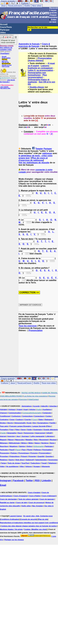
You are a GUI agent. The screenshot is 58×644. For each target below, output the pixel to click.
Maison (11, 440)
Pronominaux (24, 453)
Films (49, 426)
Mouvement (44, 440)
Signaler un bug (7, 65)
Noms (52, 443)
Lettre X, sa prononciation (40, 70)
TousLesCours (15, 6)
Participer (5, 30)
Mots (36, 440)
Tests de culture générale (28, 499)
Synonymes (53, 460)
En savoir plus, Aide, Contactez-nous (38, 516)
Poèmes (14, 453)
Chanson (4, 413)
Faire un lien (6, 66)
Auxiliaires (47, 409)
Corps (12, 420)
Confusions (16, 416)
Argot (26, 409)
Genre (23, 430)
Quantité (41, 456)
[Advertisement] (38, 352)
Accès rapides (6, 58)
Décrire (10, 423)
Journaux (25, 436)
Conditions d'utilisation (10, 519)
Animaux (12, 409)
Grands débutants (51, 430)
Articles (32, 409)
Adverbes (53, 406)
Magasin (3, 440)
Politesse (37, 450)
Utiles (3, 33)
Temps (4, 463)
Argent (19, 409)
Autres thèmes (36, 61)
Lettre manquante (37, 436)
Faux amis (4, 426)
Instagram (6, 481)
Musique (53, 440)
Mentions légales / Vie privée (11, 529)
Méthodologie (14, 443)
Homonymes (29, 433)
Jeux (3, 6)
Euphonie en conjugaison (40, 68)
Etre (35, 423)
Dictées (3, 423)
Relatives (4, 460)
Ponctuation (47, 450)
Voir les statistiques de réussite (34, 163)
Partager (48, 149)
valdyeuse (47, 153)
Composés (47, 413)
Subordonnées (41, 460)
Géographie (12, 433)
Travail (44, 463)
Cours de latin (22, 503)
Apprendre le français (29, 44)
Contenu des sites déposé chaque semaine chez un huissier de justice (29, 526)
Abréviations (27, 406)
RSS (37, 481)
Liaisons (45, 66)
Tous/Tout (25, 463)
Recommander (6, 64)
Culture (25, 3)
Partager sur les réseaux (14, 540)
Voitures (29, 466)
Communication (15, 413)
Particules (4, 450)
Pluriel (30, 450)
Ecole (29, 423)
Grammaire (38, 430)
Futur (12, 430)
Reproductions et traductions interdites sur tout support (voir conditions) (29, 523)
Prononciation (45, 58)
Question (49, 456)
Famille (53, 423)
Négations (14, 446)
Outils (27, 6)
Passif (12, 450)
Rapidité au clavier (7, 503)
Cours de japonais (47, 499)
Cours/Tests (6, 27)
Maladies (29, 440)
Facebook (18, 481)
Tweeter (39, 149)
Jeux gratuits (4, 87)
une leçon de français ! (7, 81)
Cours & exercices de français (34, 45)
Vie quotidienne (12, 466)
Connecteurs (39, 416)
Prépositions (15, 456)
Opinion (22, 446)
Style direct (20, 460)
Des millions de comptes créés (7, 48)
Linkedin (46, 481)
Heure (20, 433)
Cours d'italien (35, 496)
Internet (3, 436)
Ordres (29, 446)
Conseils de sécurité (29, 519)
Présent (24, 456)
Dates (41, 420)
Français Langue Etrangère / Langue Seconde (28, 426)
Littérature (50, 436)
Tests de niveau (14, 463)
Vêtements (46, 466)
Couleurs (19, 420)
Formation (4, 430)
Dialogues (49, 420)
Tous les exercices (28, 326)
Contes (49, 416)
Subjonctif (30, 460)
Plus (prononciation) (37, 76)
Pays (24, 450)
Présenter (32, 456)
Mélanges (4, 443)
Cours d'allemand (49, 496)
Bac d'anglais (38, 506)
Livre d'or (5, 61)
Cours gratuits (8, 379)
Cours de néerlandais (8, 499)
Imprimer (5, 59)
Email (3, 485)
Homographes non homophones (37, 74)
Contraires (4, 420)
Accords (36, 406)
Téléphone (52, 463)
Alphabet (4, 409)
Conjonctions (27, 416)
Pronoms (34, 453)
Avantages (5, 53)
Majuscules (20, 440)
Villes (22, 466)
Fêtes (17, 430)
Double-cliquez (37, 87)
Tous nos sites (49, 383)
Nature (37, 443)
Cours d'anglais (34, 492)
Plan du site (5, 62)
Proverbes (4, 456)
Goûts (30, 430)
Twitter (29, 481)
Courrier (28, 420)
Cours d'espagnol (21, 496)
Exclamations (43, 423)
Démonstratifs (20, 423)
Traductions (35, 463)
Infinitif (49, 433)
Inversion (11, 436)
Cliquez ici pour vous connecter (8, 41)
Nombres (45, 443)
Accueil (4, 24)
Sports (11, 460)
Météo (31, 443)
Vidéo (2, 466)
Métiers (24, 443)
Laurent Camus (16, 516)
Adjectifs (44, 406)
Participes (49, 446)
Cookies (27, 529)
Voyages (37, 466)
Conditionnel (5, 416)
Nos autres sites (5, 88)
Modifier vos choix (39, 529)
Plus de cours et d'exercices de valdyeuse (33, 159)
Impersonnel (40, 433)
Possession (5, 453)
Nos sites (37, 6)
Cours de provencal (36, 503)
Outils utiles (26, 506)
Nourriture (4, 446)
